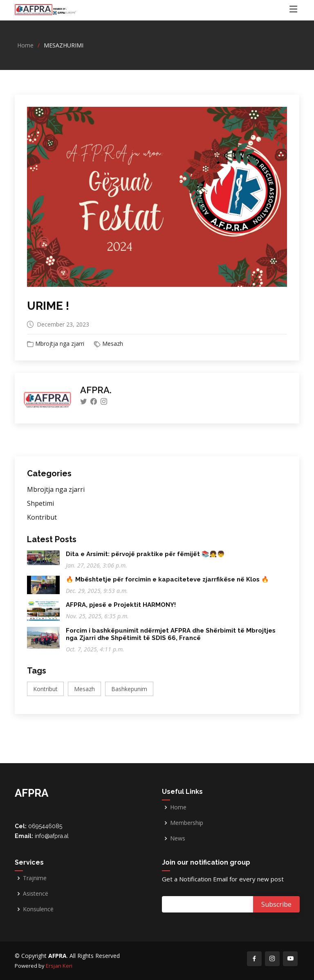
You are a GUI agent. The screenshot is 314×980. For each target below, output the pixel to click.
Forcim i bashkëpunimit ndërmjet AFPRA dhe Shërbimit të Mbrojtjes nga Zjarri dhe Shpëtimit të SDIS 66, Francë (171, 634)
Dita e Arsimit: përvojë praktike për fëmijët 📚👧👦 (145, 554)
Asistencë (36, 894)
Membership (187, 823)
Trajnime (35, 878)
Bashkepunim (129, 689)
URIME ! (48, 306)
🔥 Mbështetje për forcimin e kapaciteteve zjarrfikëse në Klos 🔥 (167, 579)
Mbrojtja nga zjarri (60, 344)
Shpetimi (40, 503)
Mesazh (113, 344)
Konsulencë (38, 909)
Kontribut (42, 517)
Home (25, 45)
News (178, 838)
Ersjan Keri (59, 966)
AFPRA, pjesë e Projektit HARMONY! (121, 605)
